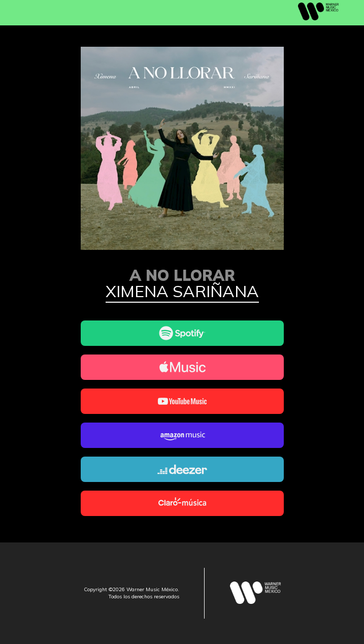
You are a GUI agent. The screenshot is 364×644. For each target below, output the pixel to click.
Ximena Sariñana (182, 292)
